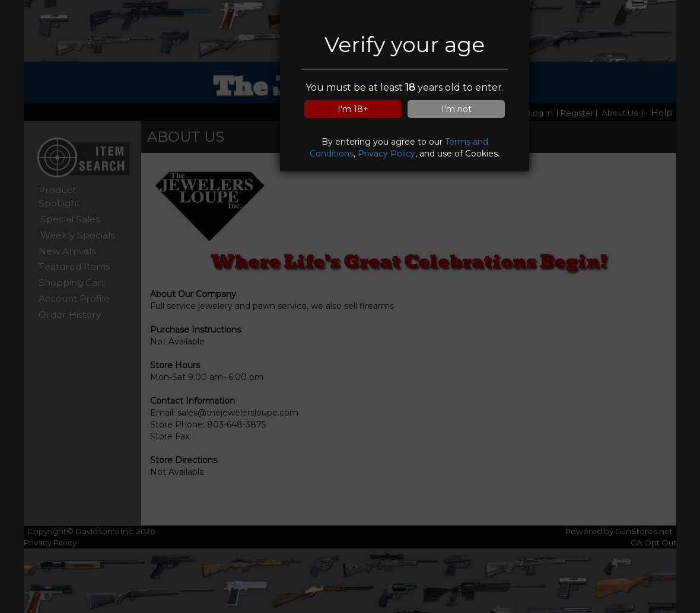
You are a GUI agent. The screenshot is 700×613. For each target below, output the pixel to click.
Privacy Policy (386, 154)
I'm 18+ (353, 109)
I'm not (456, 109)
